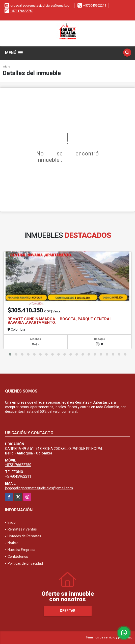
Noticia (13, 543)
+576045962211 (95, 5)
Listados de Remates (24, 536)
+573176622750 (22, 11)
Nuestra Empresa (21, 550)
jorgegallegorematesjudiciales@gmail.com (39, 488)
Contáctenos (18, 557)
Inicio (6, 67)
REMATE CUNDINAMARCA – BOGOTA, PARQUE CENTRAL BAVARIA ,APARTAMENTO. (60, 321)
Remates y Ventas (22, 529)
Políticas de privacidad (25, 563)
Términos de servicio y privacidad (109, 637)
